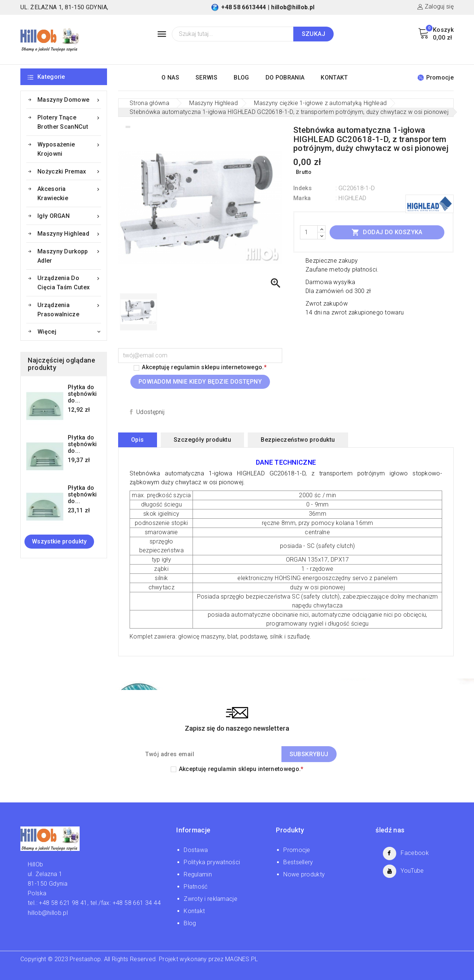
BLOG (241, 78)
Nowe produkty (304, 874)
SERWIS (206, 78)
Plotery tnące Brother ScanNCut (69, 122)
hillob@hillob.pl (293, 7)
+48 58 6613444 (243, 7)
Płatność (196, 887)
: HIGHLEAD (351, 198)
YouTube (412, 871)
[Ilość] (309, 232)
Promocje (435, 78)
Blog (190, 923)
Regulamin (198, 874)
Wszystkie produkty (59, 541)
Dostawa (196, 850)
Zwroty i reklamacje (211, 899)
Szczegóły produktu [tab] (202, 440)
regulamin (185, 367)
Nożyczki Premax (69, 171)
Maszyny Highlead (69, 234)
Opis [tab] (138, 440)
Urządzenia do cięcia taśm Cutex (69, 282)
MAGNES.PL (242, 959)
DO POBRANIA (285, 78)
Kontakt (194, 911)
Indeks (303, 188)
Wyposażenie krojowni (69, 149)
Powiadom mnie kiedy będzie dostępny (200, 382)
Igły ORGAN (69, 216)
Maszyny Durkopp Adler (69, 255)
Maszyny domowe (69, 100)
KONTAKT (334, 78)
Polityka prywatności (212, 862)
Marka (302, 198)
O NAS (170, 78)
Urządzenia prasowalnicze (69, 309)
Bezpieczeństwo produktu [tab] (298, 440)
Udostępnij (150, 412)
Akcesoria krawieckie (69, 193)
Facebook (415, 853)
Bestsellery (298, 862)
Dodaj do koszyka (387, 232)
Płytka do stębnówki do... (82, 394)
